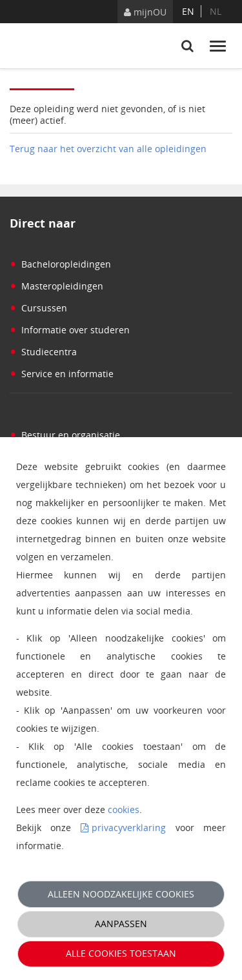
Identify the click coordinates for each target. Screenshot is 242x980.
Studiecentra (43, 352)
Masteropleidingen (56, 286)
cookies (124, 809)
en (188, 11)
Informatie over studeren (70, 330)
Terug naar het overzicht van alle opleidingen (108, 149)
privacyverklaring (129, 828)
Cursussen (38, 308)
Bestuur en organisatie (65, 435)
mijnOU (145, 12)
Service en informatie (62, 374)
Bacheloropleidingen (60, 264)
